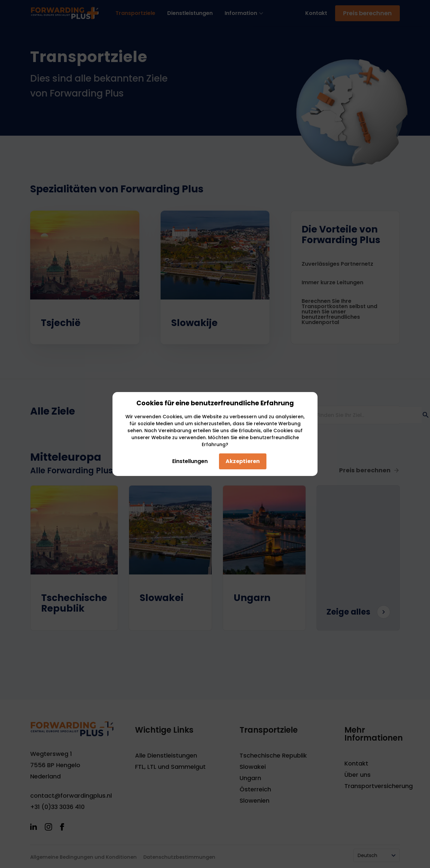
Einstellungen (188, 461)
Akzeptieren (243, 461)
